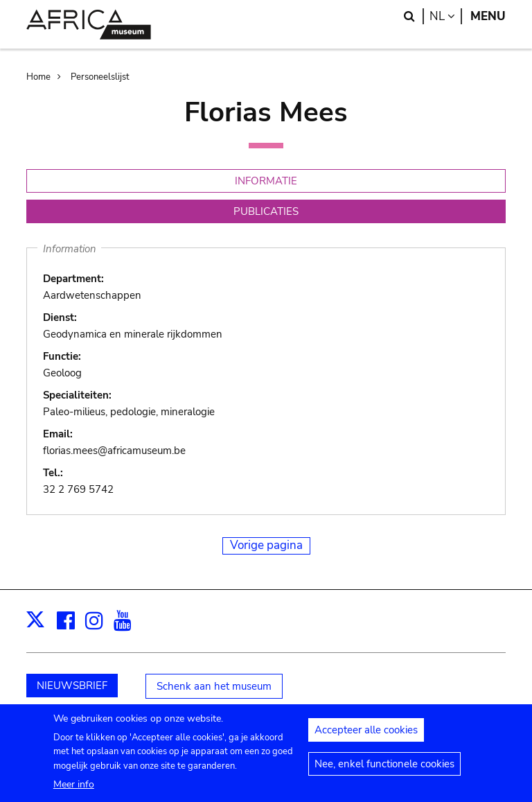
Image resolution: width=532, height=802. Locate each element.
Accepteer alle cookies (366, 737)
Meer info (74, 791)
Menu (488, 16)
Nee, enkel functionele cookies (384, 771)
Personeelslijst (100, 77)
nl (446, 16)
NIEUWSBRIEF (72, 686)
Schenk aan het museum (214, 686)
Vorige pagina (266, 545)
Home (38, 77)
